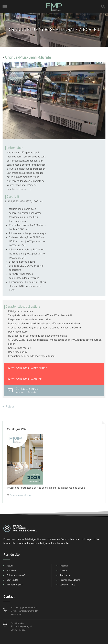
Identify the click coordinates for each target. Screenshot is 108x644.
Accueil (10, 566)
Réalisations (66, 575)
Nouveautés (12, 580)
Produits (64, 566)
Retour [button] (8, 407)
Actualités (11, 571)
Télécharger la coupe (25, 379)
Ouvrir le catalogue (20, 495)
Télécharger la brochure (27, 368)
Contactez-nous (67, 585)
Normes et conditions (70, 580)
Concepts (64, 571)
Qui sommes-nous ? (16, 575)
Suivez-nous (17, 615)
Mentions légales (14, 585)
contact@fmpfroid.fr (28, 611)
